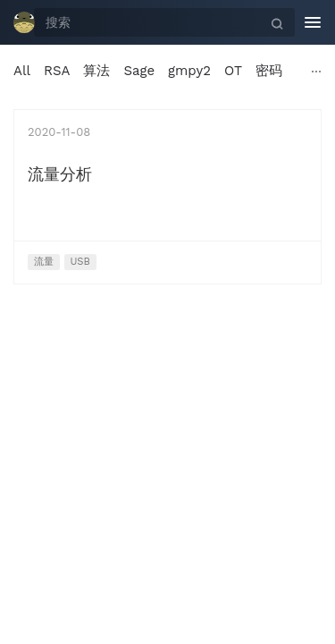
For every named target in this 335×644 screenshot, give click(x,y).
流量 (44, 262)
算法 (96, 71)
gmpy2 (189, 71)
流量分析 (60, 174)
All (22, 71)
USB (80, 262)
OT (233, 71)
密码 (269, 71)
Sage (139, 71)
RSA (57, 71)
